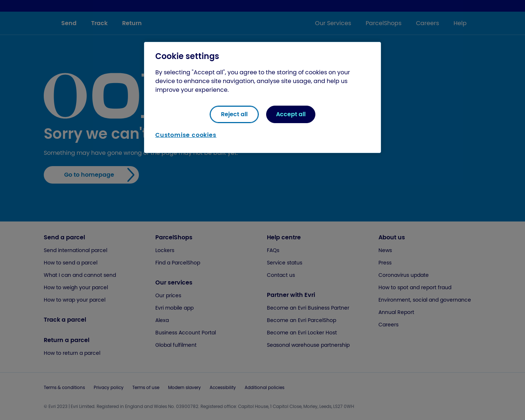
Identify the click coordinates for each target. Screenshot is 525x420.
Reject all (234, 114)
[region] (262, 97)
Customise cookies (186, 135)
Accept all (291, 114)
